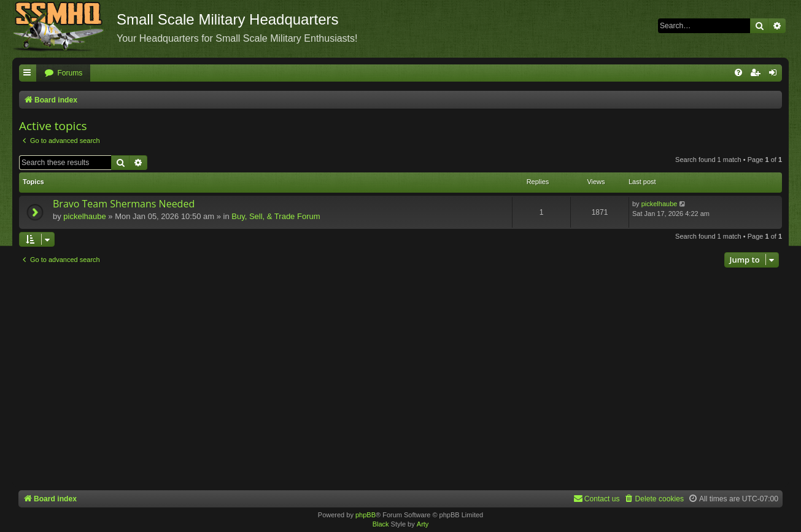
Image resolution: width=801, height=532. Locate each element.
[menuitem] (63, 73)
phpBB (366, 515)
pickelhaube (84, 216)
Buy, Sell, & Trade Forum (276, 216)
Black (381, 524)
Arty (423, 524)
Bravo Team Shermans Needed (124, 204)
